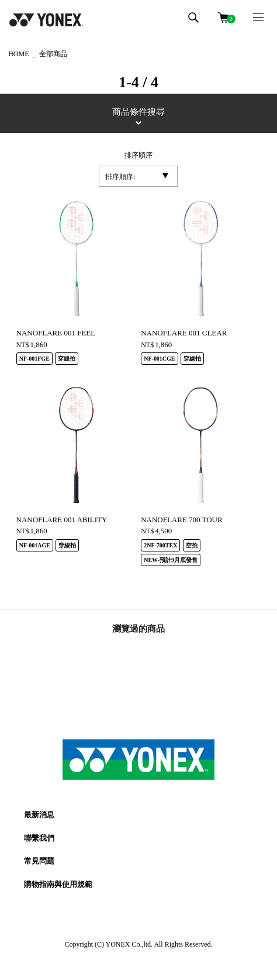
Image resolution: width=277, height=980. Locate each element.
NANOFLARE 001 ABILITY (62, 520)
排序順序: (120, 177)
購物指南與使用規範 (58, 884)
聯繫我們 (39, 838)
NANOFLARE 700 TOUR (181, 520)
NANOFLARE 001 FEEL (56, 333)
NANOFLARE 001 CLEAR (184, 333)
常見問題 (39, 861)
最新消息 (39, 815)
